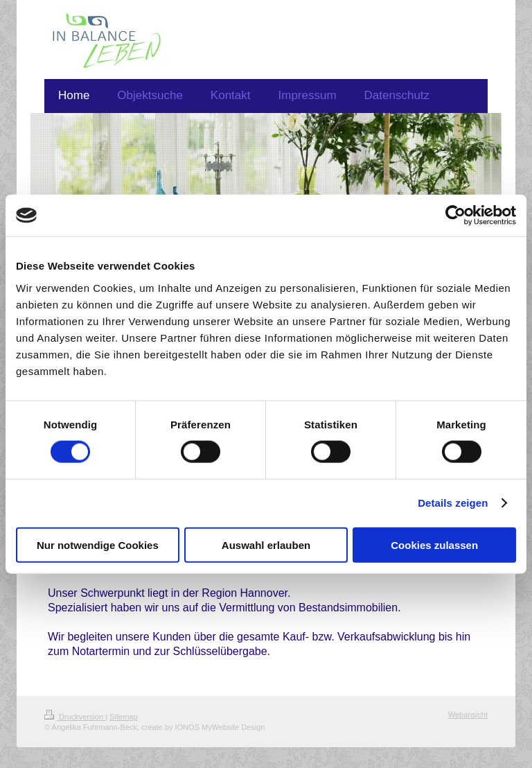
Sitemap (123, 717)
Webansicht (468, 715)
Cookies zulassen (434, 544)
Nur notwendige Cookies (98, 544)
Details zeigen (453, 503)
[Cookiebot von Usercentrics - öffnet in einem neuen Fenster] (455, 216)
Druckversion (75, 717)
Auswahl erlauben (266, 544)
